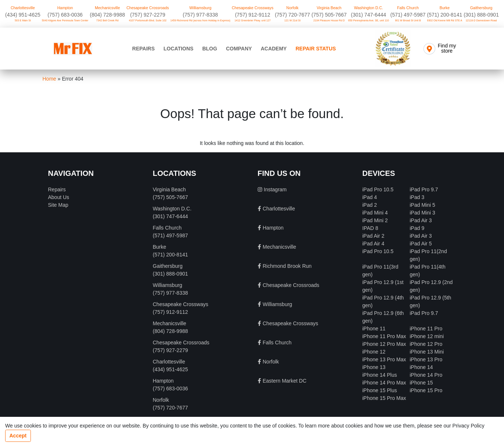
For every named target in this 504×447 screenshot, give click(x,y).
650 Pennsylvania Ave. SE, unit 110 (369, 20)
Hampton (65, 8)
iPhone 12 (374, 352)
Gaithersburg (481, 8)
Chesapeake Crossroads (148, 8)
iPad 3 (417, 197)
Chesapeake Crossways (252, 8)
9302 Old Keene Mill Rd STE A (445, 20)
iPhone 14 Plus (380, 375)
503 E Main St (23, 20)
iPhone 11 (374, 329)
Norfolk (292, 8)
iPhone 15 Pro (426, 390)
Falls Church (408, 8)
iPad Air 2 (373, 236)
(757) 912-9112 (253, 15)
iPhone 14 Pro (426, 375)
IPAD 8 (370, 228)
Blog (210, 49)
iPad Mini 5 (423, 205)
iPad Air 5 (421, 244)
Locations (178, 49)
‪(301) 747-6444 (369, 15)
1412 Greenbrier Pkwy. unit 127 (253, 20)
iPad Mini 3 (423, 213)
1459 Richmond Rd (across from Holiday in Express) (200, 20)
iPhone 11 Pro (426, 329)
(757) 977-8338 (200, 15)
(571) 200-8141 (444, 15)
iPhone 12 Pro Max (384, 344)
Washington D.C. (369, 8)
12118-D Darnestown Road (481, 20)
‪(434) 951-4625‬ (23, 15)
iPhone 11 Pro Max (384, 336)
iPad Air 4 (373, 244)
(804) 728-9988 (107, 15)
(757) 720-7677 (293, 15)
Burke (445, 8)
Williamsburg (200, 8)
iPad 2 (370, 205)
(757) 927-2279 (148, 15)
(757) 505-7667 (329, 15)
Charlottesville (23, 8)
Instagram (275, 189)
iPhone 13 (374, 367)
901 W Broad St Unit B (408, 20)
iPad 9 (417, 228)
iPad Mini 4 (375, 213)
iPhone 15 (421, 383)
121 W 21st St (293, 20)
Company (239, 49)
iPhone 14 (421, 367)
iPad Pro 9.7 (424, 189)
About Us (59, 197)
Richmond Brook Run (287, 266)
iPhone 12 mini (427, 336)
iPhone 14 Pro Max (384, 383)
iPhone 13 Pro (426, 359)
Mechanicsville (107, 8)
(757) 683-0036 (65, 15)
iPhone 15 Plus (380, 390)
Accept (18, 436)
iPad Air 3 (421, 220)
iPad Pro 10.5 (378, 189)
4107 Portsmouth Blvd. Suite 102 (148, 20)
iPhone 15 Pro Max (384, 398)
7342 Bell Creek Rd (108, 20)
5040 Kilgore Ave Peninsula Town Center (65, 20)
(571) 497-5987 (408, 15)
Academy (274, 49)
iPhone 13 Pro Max (384, 359)
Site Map (58, 205)
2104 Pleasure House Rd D (329, 20)
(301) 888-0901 (481, 15)
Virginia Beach (329, 8)
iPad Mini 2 (375, 220)
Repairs (144, 49)
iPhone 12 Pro (426, 344)
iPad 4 (370, 197)
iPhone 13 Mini (427, 352)
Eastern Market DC (285, 381)
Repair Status (316, 49)
